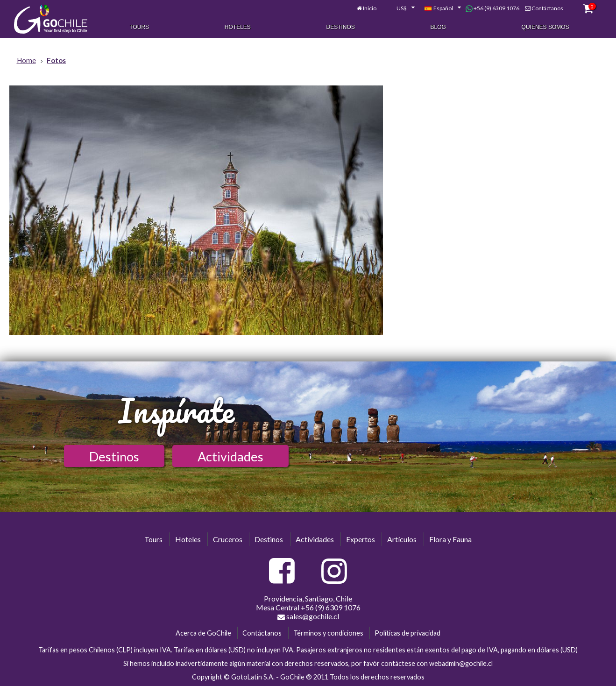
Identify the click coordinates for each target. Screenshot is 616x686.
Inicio (370, 8)
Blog (438, 27)
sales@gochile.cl (308, 616)
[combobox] (400, 8)
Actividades (230, 456)
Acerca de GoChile (203, 633)
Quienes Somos (545, 27)
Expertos (361, 539)
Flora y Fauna (450, 539)
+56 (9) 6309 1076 (492, 8)
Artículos (402, 539)
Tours (139, 27)
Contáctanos (547, 8)
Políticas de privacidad (407, 633)
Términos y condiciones (328, 633)
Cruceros (228, 539)
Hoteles (238, 27)
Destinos (341, 27)
